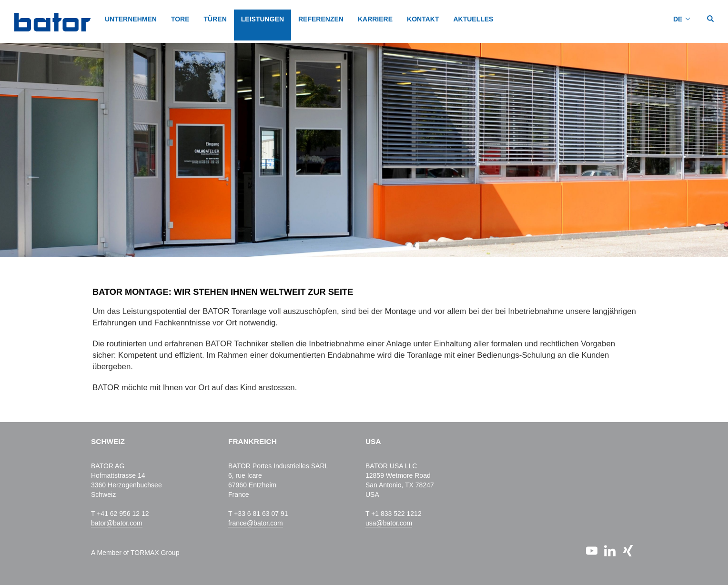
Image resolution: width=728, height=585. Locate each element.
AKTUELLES (473, 19)
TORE (180, 19)
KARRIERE (375, 19)
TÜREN (215, 19)
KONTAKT (423, 19)
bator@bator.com (117, 523)
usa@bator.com (389, 523)
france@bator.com (256, 523)
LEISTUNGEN (263, 19)
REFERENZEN (321, 19)
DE (678, 19)
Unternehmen (131, 19)
